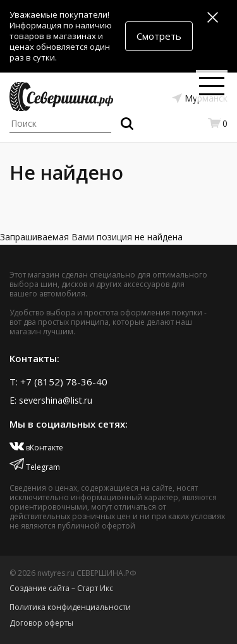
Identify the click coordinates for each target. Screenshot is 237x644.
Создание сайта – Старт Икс (61, 588)
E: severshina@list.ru (51, 400)
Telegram (35, 467)
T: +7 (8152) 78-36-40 (58, 382)
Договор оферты (41, 623)
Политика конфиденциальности (70, 607)
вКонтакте (36, 448)
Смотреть (159, 36)
